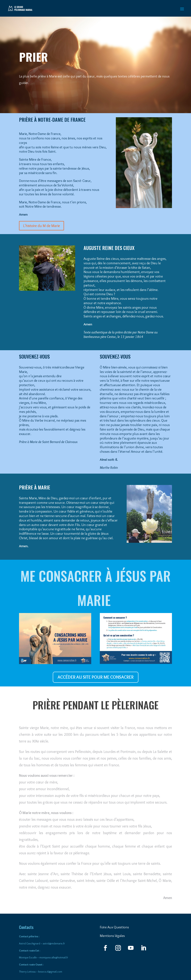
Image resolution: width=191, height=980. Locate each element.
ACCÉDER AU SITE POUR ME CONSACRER (96, 677)
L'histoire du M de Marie (42, 226)
